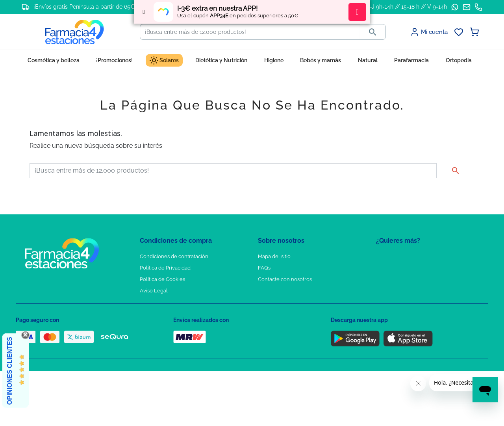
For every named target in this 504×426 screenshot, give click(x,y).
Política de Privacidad (165, 268)
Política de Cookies (162, 279)
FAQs (264, 268)
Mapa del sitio (274, 256)
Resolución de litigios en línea (175, 336)
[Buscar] (250, 32)
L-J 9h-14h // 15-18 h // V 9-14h (407, 7)
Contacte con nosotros (285, 279)
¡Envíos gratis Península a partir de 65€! (85, 7)
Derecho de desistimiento (170, 325)
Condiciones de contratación (174, 256)
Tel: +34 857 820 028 (282, 302)
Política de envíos (161, 313)
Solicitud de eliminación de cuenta (299, 291)
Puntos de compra (162, 302)
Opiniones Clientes (10, 371)
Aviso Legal (154, 291)
